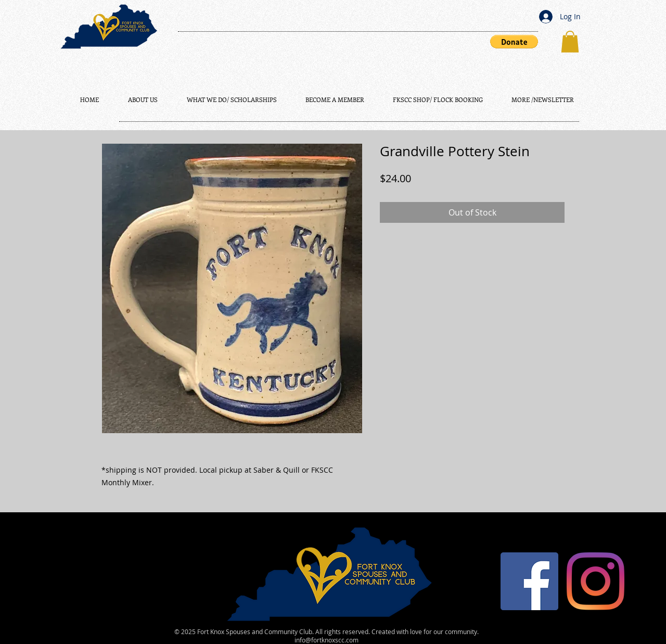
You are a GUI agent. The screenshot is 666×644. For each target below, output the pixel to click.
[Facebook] (529, 581)
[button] (514, 42)
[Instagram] (595, 581)
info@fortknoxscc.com (326, 640)
